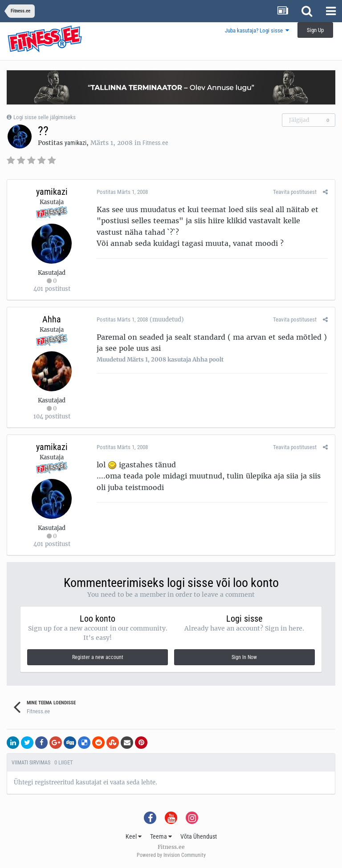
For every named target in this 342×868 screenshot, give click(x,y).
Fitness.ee (155, 143)
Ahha (52, 319)
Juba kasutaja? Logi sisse (257, 30)
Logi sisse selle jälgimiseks (45, 117)
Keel (134, 836)
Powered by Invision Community (171, 855)
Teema (161, 836)
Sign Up (315, 30)
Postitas (122, 192)
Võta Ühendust (199, 836)
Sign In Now (244, 657)
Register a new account (98, 657)
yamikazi (75, 143)
